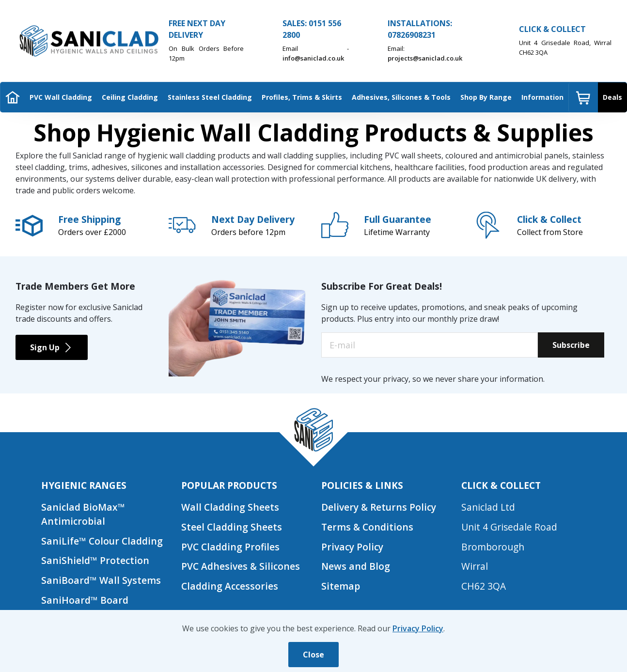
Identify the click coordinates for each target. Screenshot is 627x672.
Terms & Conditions (368, 527)
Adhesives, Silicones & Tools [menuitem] (401, 97)
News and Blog (356, 566)
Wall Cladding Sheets (230, 507)
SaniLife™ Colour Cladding (102, 541)
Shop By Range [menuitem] (486, 97)
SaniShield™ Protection (95, 560)
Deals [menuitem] (612, 97)
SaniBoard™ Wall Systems (101, 580)
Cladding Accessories (230, 586)
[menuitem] (12, 97)
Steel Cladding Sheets (232, 527)
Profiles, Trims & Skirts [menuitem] (302, 97)
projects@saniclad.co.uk (425, 58)
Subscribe (571, 345)
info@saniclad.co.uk (313, 58)
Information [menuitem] (542, 97)
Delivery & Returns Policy (379, 507)
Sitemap (341, 586)
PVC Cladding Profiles (230, 547)
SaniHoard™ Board (85, 600)
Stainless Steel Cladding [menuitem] (210, 97)
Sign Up (52, 347)
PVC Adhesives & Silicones (241, 566)
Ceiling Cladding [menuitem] (130, 97)
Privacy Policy (352, 547)
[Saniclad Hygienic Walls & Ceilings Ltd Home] (88, 41)
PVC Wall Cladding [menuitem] (61, 97)
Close (313, 655)
